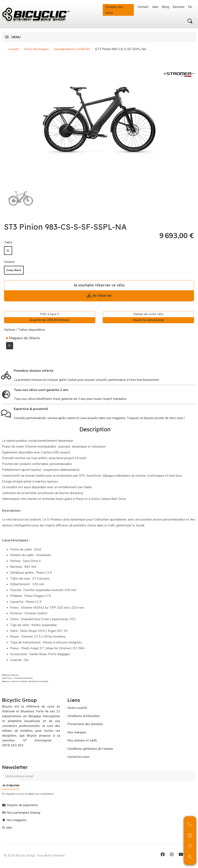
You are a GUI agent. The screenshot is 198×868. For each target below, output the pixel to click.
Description (95, 429)
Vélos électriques (36, 49)
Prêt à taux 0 (50, 317)
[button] (190, 21)
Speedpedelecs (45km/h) (72, 49)
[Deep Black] (14, 270)
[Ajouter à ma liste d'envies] (6, 355)
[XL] (8, 251)
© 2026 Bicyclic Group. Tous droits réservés (34, 855)
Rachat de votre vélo (148, 317)
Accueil (14, 49)
